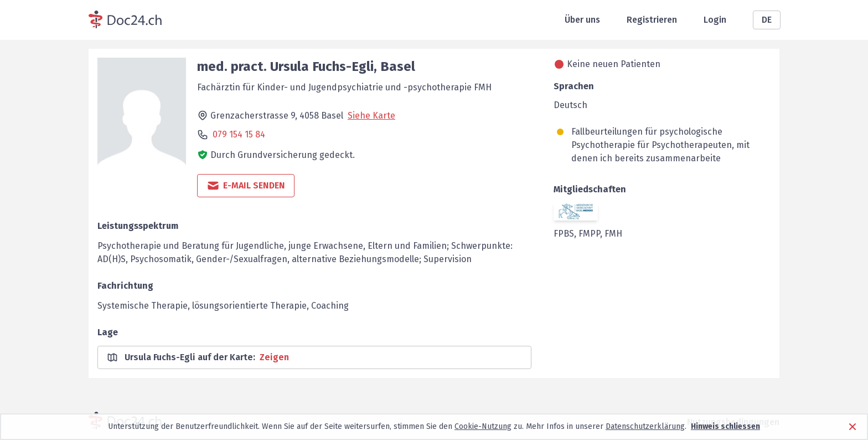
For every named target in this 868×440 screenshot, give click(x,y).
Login (715, 20)
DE (767, 20)
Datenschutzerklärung (645, 426)
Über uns (582, 20)
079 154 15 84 (239, 134)
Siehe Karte (371, 116)
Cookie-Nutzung (483, 426)
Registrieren (652, 20)
